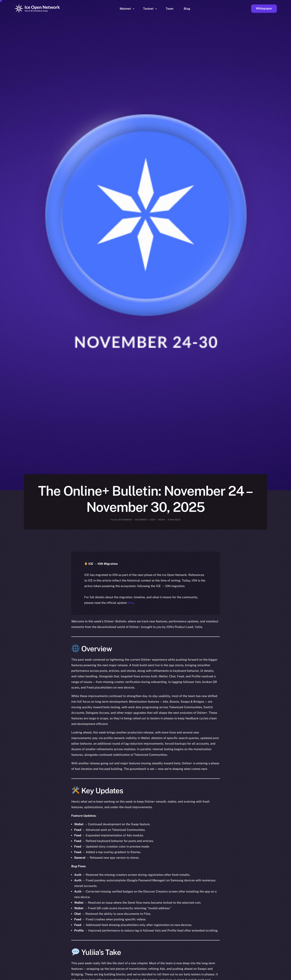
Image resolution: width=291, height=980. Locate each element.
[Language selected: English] (196, 977)
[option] (111, 977)
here (131, 603)
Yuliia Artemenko (121, 520)
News (162, 520)
